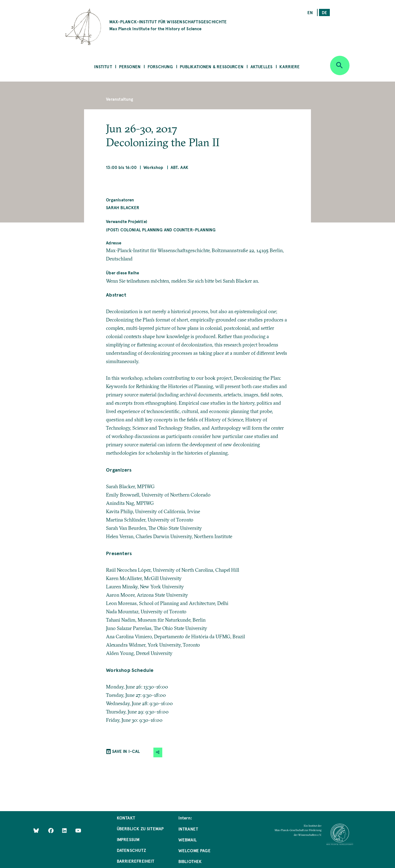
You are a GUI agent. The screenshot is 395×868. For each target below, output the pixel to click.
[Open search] (340, 65)
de (324, 12)
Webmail (188, 840)
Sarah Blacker (123, 207)
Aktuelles (262, 66)
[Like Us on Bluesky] (36, 830)
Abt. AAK (179, 167)
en (310, 12)
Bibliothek (190, 861)
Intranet (188, 829)
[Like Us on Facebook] (51, 830)
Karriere (289, 66)
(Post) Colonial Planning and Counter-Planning (161, 230)
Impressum (128, 839)
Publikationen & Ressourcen (212, 66)
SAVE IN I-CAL (126, 751)
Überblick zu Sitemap (140, 828)
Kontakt (126, 818)
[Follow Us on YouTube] (78, 830)
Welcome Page (194, 850)
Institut (103, 66)
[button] (158, 752)
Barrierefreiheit (136, 861)
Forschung (160, 66)
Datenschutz (131, 850)
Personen (130, 66)
